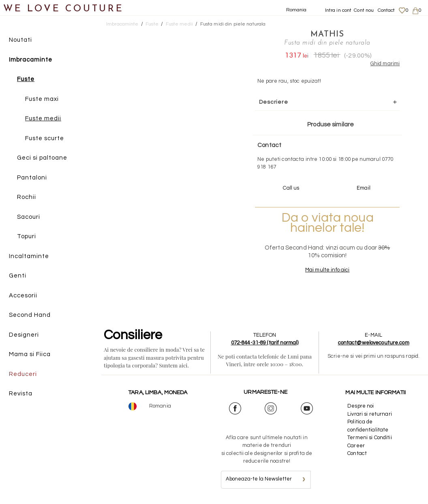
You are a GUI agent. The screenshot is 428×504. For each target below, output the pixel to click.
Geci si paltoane (42, 158)
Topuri (27, 236)
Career (356, 446)
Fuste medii (43, 119)
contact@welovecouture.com (374, 343)
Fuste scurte (45, 138)
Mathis (327, 34)
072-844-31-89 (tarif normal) (265, 343)
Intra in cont (338, 10)
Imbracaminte (31, 60)
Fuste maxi (42, 99)
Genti (18, 276)
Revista (21, 394)
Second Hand (30, 315)
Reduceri (23, 374)
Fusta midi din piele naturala (233, 24)
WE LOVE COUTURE (63, 9)
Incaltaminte (29, 256)
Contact (386, 10)
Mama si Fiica (30, 354)
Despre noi (361, 406)
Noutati (20, 40)
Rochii (27, 197)
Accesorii (23, 296)
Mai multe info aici (327, 270)
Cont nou (364, 10)
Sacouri (29, 217)
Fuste (26, 79)
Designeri (24, 335)
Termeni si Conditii (369, 438)
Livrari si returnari (370, 414)
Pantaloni (32, 178)
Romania (296, 10)
